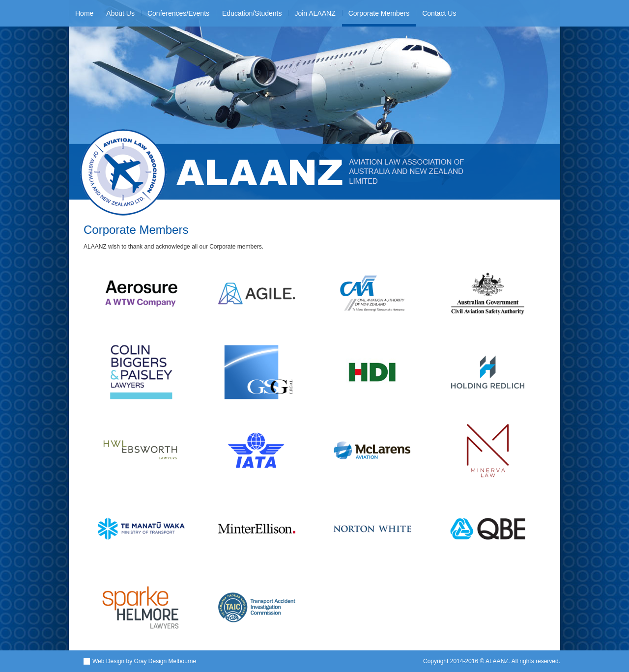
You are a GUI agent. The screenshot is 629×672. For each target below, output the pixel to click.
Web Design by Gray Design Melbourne (144, 661)
